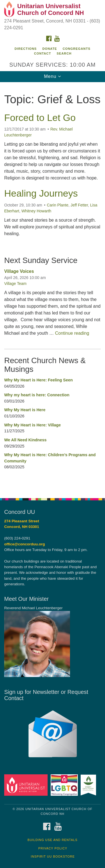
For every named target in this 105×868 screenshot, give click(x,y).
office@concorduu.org (25, 544)
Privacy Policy (53, 848)
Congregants (77, 49)
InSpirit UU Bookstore (53, 856)
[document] (53, 287)
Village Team (15, 284)
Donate (50, 49)
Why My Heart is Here (25, 410)
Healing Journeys (41, 193)
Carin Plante (58, 205)
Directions (26, 49)
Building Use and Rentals (53, 840)
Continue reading (72, 333)
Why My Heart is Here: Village (32, 425)
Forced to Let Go (40, 118)
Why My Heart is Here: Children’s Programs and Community (50, 458)
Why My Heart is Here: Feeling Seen (39, 380)
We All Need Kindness (25, 440)
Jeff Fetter (79, 205)
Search (64, 53)
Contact (42, 53)
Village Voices (19, 271)
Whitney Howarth (36, 211)
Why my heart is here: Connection (37, 395)
